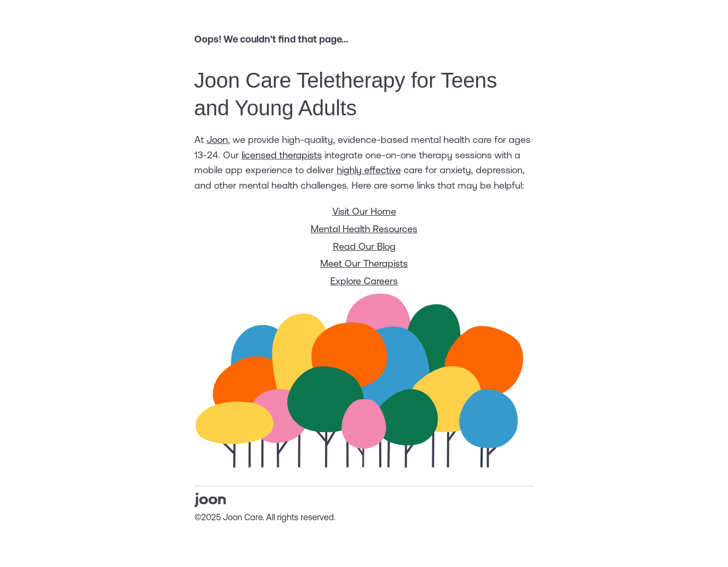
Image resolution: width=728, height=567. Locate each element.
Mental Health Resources (364, 229)
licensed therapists (282, 155)
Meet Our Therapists (364, 263)
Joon (217, 139)
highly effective (369, 170)
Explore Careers (364, 281)
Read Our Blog (364, 246)
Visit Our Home (364, 211)
